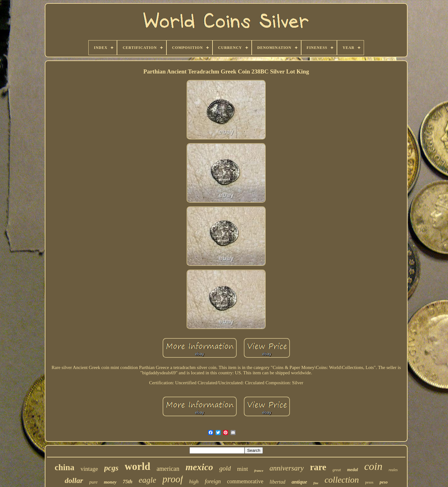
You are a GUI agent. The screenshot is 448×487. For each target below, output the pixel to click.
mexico (199, 467)
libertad (278, 482)
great (337, 470)
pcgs (111, 468)
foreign (213, 481)
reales (393, 470)
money (110, 482)
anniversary (287, 468)
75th (128, 482)
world (138, 466)
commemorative (245, 481)
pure (93, 482)
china (65, 467)
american (168, 469)
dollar (74, 480)
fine (316, 483)
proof (173, 479)
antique (299, 482)
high (194, 482)
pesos (369, 482)
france (259, 470)
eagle (147, 480)
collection (342, 480)
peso (384, 482)
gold (225, 468)
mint (243, 469)
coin (373, 466)
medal (353, 470)
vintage (89, 469)
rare (318, 467)
